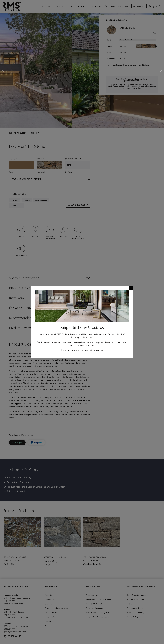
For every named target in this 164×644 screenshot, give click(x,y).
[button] (3, 70)
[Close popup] (131, 288)
